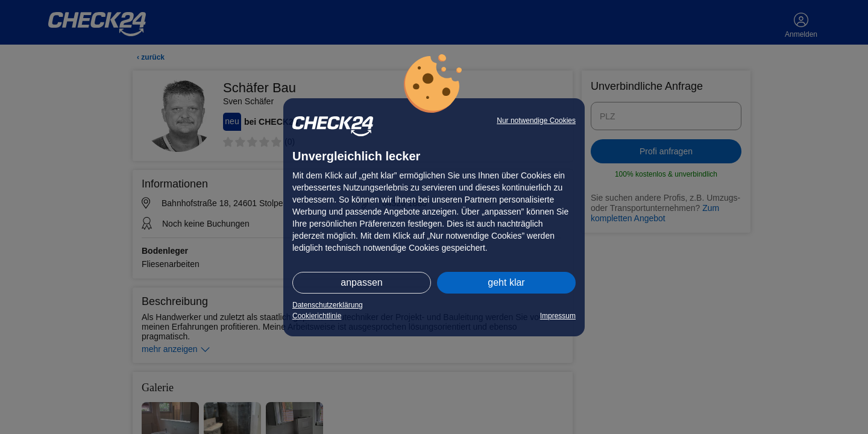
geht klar (506, 282)
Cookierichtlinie (317, 316)
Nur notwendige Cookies (536, 121)
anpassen (361, 282)
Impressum (558, 316)
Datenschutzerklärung (328, 305)
